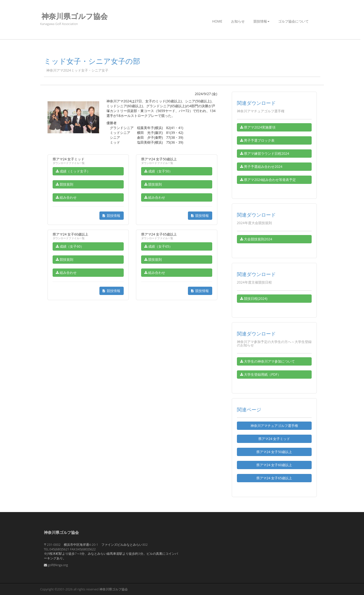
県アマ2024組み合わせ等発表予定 (268, 180)
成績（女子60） (70, 246)
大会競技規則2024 (256, 239)
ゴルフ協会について (293, 21)
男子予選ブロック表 (257, 140)
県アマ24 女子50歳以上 (274, 452)
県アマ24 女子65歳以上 (274, 478)
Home (217, 21)
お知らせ (238, 21)
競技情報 (261, 21)
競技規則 (65, 184)
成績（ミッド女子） (73, 171)
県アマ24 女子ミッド (274, 439)
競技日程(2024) (254, 298)
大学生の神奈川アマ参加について (268, 361)
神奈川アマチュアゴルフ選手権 (274, 426)
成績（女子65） (158, 246)
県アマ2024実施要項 (258, 127)
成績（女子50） (158, 171)
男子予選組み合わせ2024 (261, 167)
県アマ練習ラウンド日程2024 (265, 153)
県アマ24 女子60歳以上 (274, 465)
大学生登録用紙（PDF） (260, 374)
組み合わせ (66, 197)
